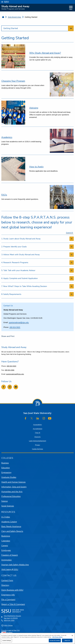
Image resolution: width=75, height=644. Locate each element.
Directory (5, 585)
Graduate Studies (9, 477)
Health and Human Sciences (13, 482)
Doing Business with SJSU (12, 590)
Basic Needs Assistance (11, 526)
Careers (5, 546)
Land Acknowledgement (38, 441)
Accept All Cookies (55, 640)
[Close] (72, 636)
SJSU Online (8, 625)
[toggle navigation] (71, 8)
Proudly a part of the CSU (11, 632)
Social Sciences (8, 506)
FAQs (4, 195)
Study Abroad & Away (14, 17)
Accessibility (37, 425)
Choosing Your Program (13, 81)
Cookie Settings (37, 449)
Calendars (6, 541)
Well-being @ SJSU (10, 569)
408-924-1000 (9, 620)
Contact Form (7, 580)
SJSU (6, 2)
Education (6, 468)
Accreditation (38, 429)
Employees (6, 550)
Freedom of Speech (10, 555)
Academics (7, 137)
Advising (34, 108)
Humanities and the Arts (12, 492)
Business (5, 463)
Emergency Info (8, 595)
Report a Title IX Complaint (13, 604)
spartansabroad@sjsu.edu (19, 322)
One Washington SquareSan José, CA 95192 (12, 617)
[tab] (37, 239)
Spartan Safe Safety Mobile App (15, 565)
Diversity (38, 437)
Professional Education (11, 496)
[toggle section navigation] (37, 28)
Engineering (6, 472)
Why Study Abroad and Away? (45, 53)
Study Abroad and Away (15, 6)
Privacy (38, 445)
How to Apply (36, 167)
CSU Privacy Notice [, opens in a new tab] (57, 637)
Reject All (67, 640)
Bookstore (6, 536)
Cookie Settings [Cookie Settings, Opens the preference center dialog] (7, 640)
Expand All (70, 233)
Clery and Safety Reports (12, 531)
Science (5, 501)
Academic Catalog (9, 522)
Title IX (37, 433)
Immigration (6, 560)
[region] (37, 638)
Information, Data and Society (14, 487)
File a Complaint (8, 600)
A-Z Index (6, 517)
